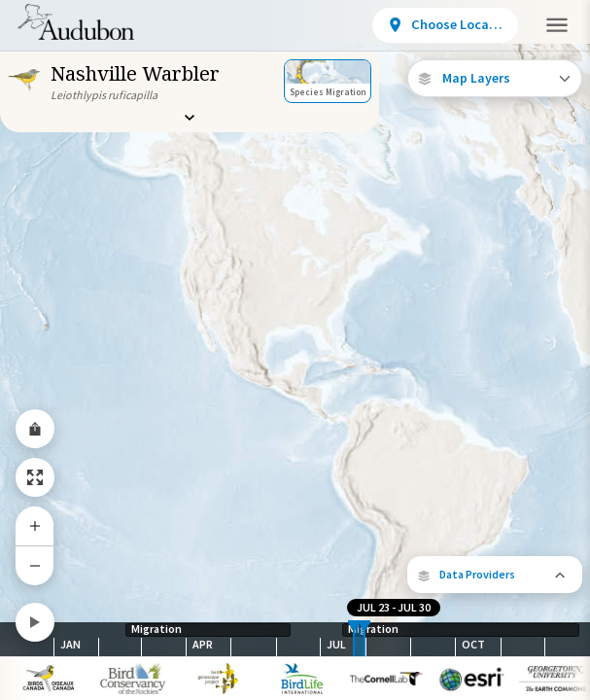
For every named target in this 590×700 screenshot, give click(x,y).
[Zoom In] (35, 526)
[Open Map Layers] (495, 78)
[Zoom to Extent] (35, 477)
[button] (495, 575)
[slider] (354, 639)
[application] (295, 350)
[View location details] (445, 25)
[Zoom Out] (35, 565)
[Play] (35, 622)
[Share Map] (35, 429)
